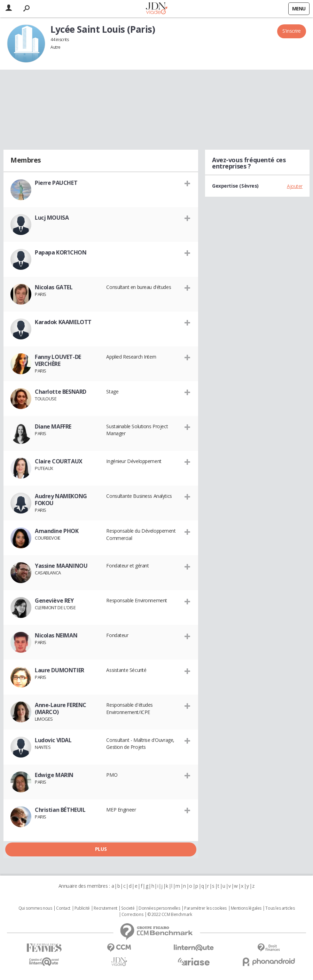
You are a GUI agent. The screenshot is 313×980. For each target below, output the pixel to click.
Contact (63, 908)
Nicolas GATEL (54, 287)
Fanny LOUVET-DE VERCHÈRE (58, 360)
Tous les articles (280, 908)
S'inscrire (292, 31)
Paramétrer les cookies (205, 908)
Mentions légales (246, 908)
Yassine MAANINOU (61, 566)
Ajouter (295, 186)
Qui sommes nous (35, 908)
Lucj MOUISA (52, 218)
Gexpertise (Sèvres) (235, 186)
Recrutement (105, 908)
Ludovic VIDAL (53, 740)
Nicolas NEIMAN (56, 635)
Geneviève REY (54, 601)
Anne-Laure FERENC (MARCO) (61, 708)
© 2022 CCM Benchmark (170, 915)
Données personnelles (159, 908)
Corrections (132, 915)
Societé (128, 908)
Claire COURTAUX (59, 461)
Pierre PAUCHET (56, 183)
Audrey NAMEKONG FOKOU (61, 500)
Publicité (82, 908)
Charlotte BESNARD (61, 392)
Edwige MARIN (54, 775)
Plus (101, 849)
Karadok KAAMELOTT (63, 322)
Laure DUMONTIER (60, 670)
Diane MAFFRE (53, 426)
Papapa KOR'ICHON (61, 252)
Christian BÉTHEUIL (60, 810)
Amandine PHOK (57, 531)
